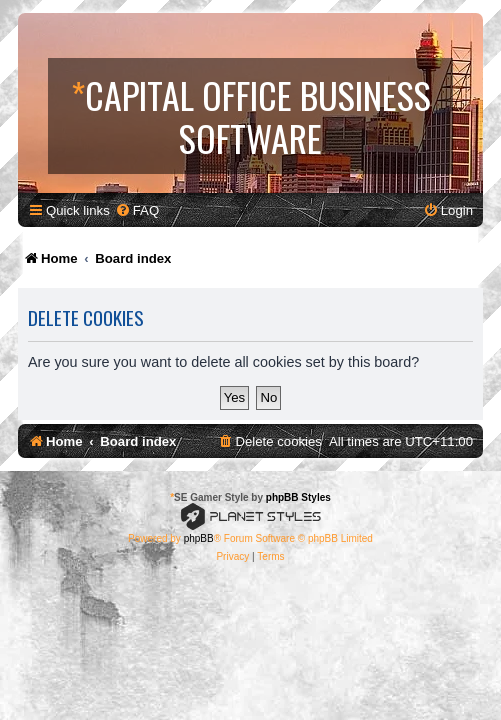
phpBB (199, 538)
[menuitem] (137, 210)
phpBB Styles (298, 497)
